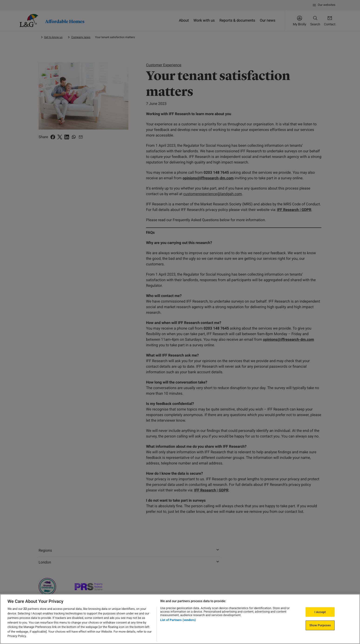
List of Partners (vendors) (178, 620)
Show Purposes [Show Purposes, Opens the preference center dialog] (320, 625)
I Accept (320, 612)
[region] (180, 619)
